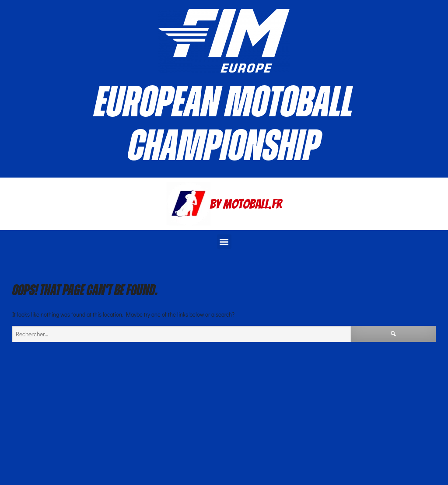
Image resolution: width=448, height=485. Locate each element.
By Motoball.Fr (246, 204)
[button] (224, 242)
